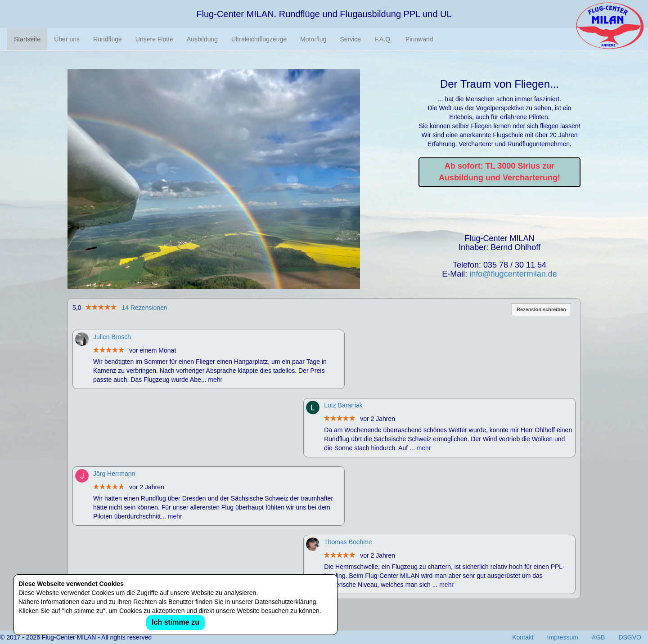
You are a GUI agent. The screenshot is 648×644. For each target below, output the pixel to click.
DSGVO (630, 637)
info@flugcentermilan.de (513, 274)
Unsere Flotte (154, 39)
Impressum (563, 637)
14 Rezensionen (144, 308)
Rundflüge (108, 39)
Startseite (27, 39)
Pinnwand (419, 39)
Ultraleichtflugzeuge (259, 39)
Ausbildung (202, 39)
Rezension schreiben (541, 309)
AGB (598, 637)
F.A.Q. (383, 39)
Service (350, 39)
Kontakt (523, 637)
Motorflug (313, 39)
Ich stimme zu (175, 622)
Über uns (67, 39)
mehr (215, 380)
